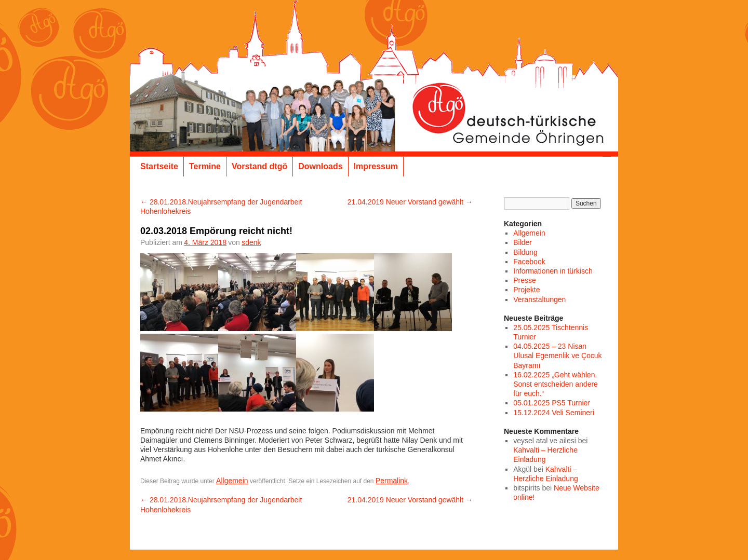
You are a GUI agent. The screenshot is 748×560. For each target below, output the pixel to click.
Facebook (529, 262)
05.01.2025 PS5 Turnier (552, 403)
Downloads (320, 166)
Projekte (526, 290)
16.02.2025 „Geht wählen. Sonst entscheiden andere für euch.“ (556, 384)
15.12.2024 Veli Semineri (554, 413)
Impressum (376, 166)
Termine (205, 166)
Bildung (525, 252)
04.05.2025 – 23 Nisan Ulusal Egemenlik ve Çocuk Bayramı (557, 356)
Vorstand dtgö (259, 166)
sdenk (251, 242)
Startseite (159, 166)
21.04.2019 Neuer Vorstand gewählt (410, 202)
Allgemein (232, 481)
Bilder (523, 242)
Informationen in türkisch (553, 271)
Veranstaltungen (539, 299)
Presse (525, 280)
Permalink (392, 481)
